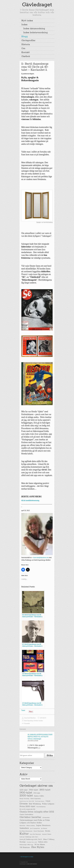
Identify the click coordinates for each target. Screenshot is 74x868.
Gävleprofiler (28, 41)
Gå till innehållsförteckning (30, 501)
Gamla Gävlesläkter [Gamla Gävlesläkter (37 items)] (26, 815)
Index (24, 25)
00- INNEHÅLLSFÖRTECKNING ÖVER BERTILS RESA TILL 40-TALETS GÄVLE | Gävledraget (40, 737)
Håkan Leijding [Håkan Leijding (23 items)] (31, 826)
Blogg (25, 37)
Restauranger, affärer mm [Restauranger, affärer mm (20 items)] (26, 845)
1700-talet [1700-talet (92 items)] (34, 790)
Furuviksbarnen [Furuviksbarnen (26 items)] (41, 807)
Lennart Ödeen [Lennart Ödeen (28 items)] (47, 834)
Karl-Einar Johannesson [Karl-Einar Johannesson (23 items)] (26, 831)
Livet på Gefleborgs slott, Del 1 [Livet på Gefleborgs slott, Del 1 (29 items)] (29, 837)
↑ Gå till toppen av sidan (26, 857)
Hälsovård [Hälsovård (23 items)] (22, 826)
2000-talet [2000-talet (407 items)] (26, 796)
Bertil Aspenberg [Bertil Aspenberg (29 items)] (36, 799)
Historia (26, 45)
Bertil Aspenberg (29, 721)
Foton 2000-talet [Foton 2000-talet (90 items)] (27, 807)
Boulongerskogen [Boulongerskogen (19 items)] (40, 801)
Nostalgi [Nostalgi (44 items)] (23, 842)
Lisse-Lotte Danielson (30, 718)
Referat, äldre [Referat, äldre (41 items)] (43, 842)
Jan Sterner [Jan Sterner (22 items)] (44, 828)
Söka (50, 756)
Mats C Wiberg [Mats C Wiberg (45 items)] (49, 839)
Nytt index (27, 21)
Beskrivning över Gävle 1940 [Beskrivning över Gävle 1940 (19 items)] (27, 801)
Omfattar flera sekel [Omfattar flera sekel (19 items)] (32, 842)
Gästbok (26, 56)
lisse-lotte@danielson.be (41, 558)
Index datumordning (34, 29)
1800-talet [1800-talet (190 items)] (45, 790)
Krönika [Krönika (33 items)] (48, 831)
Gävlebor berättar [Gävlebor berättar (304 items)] (30, 817)
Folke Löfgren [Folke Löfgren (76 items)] (48, 804)
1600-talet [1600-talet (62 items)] (24, 790)
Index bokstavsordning (35, 33)
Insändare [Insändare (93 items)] (24, 828)
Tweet (23, 710)
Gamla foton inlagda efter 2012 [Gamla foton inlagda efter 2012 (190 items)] (37, 812)
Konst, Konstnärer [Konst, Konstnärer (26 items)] (39, 831)
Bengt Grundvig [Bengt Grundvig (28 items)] (24, 799)
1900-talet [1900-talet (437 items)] (26, 793)
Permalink (27, 723)
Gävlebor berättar (38, 721)
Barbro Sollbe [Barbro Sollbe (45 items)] (39, 796)
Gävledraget (37, 5)
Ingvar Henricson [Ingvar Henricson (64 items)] (43, 825)
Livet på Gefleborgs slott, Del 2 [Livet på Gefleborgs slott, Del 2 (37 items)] (31, 839)
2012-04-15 (43, 718)
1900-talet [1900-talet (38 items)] (37, 793)
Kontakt (26, 52)
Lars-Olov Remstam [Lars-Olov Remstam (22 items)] (35, 834)
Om (23, 48)
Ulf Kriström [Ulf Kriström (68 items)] (25, 847)
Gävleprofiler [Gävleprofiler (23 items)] (46, 818)
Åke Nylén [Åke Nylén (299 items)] (38, 847)
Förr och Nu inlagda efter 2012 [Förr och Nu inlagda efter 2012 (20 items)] (27, 809)
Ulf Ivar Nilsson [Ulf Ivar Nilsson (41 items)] (40, 845)
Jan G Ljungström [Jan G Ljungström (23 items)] (35, 828)
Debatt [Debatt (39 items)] (48, 801)
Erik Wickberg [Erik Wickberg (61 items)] (35, 804)
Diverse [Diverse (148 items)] (24, 804)
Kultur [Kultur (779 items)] (24, 834)
